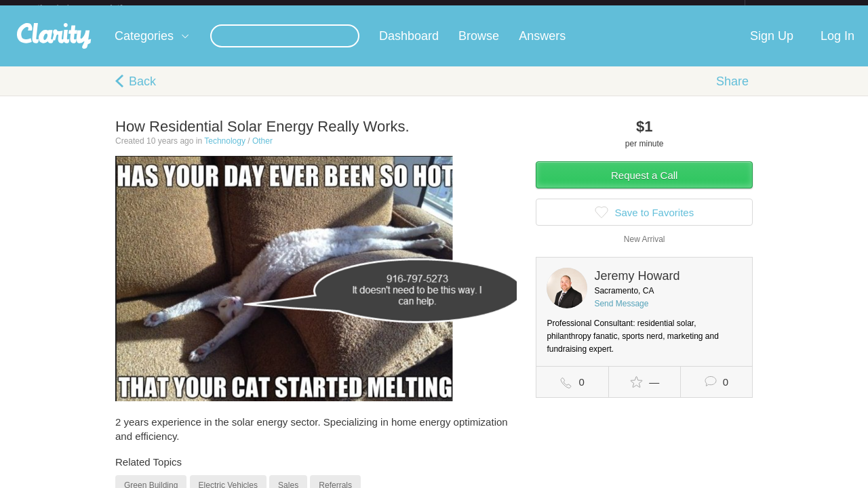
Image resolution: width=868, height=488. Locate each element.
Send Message (621, 314)
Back (142, 92)
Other (262, 152)
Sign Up (772, 47)
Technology (225, 152)
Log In (837, 47)
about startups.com (793, 9)
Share (732, 92)
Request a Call (644, 186)
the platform (94, 8)
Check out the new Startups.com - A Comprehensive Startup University (597, 9)
